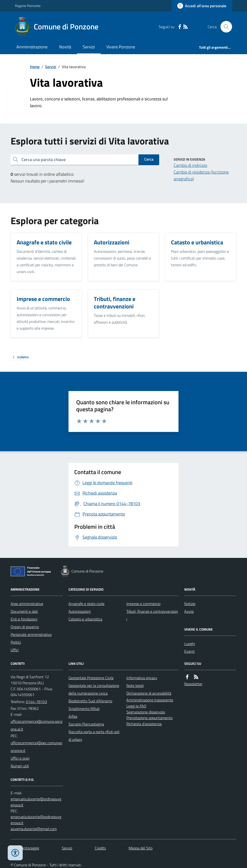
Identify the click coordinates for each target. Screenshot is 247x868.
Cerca (149, 159)
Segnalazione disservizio (146, 712)
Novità (65, 47)
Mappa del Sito (141, 848)
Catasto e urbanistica (85, 619)
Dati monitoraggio (25, 848)
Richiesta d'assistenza (144, 724)
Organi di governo (25, 627)
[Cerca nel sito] (224, 27)
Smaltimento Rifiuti (84, 709)
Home (35, 67)
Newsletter (193, 684)
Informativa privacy (142, 678)
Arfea (73, 716)
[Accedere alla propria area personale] (202, 6)
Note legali (135, 685)
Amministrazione (32, 47)
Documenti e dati (24, 611)
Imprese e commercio (143, 604)
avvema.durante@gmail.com (34, 829)
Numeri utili (20, 766)
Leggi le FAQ (136, 706)
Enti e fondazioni (24, 619)
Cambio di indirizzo (190, 165)
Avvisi (189, 611)
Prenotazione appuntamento (149, 718)
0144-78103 (36, 702)
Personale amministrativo (31, 634)
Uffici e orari (20, 758)
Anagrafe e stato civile (86, 604)
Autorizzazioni (80, 611)
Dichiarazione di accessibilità (149, 693)
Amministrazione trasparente (150, 700)
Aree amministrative (27, 604)
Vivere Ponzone (121, 47)
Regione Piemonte (28, 6)
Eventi (189, 651)
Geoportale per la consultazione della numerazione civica (94, 689)
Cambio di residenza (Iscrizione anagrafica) (201, 175)
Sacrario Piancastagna (86, 724)
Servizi (89, 47)
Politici (16, 642)
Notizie (190, 604)
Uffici (15, 650)
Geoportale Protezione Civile (91, 678)
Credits (100, 848)
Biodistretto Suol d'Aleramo (90, 701)
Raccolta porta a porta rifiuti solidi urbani (94, 736)
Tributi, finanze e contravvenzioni (152, 615)
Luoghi (190, 644)
